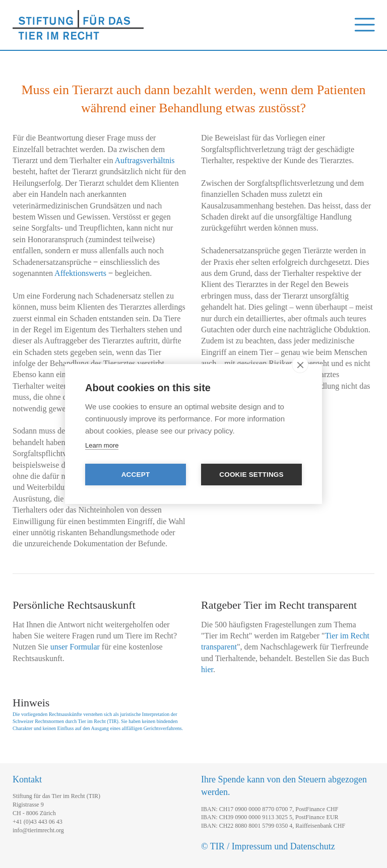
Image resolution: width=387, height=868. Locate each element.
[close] (300, 365)
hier (207, 669)
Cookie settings (251, 475)
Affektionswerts (80, 273)
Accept (136, 475)
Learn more (102, 445)
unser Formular (75, 647)
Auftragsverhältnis (145, 160)
